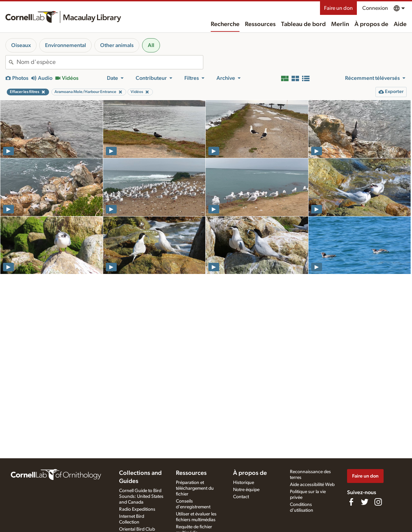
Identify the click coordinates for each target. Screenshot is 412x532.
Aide (400, 24)
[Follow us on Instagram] (378, 502)
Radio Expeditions (137, 509)
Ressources (260, 24)
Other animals (117, 45)
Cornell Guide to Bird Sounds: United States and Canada (141, 496)
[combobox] (110, 62)
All (151, 45)
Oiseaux (21, 45)
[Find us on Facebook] (351, 502)
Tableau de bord (303, 24)
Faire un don (338, 8)
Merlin (340, 24)
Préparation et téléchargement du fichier (195, 488)
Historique (244, 483)
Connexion (375, 8)
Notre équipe (246, 490)
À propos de (371, 24)
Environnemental (65, 45)
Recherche (225, 24)
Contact (241, 497)
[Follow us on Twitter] (365, 502)
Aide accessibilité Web (312, 485)
